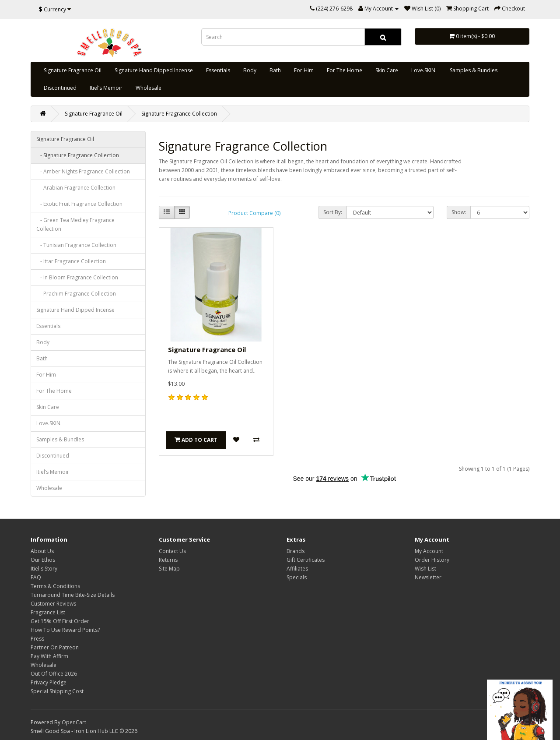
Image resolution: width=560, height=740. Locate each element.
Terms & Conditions (55, 586)
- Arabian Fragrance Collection (76, 188)
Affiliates (297, 569)
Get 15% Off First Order (60, 621)
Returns (168, 560)
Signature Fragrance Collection (179, 114)
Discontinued (60, 88)
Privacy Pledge (49, 682)
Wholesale (149, 88)
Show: (459, 212)
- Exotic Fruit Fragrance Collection (79, 204)
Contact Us (172, 551)
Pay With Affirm (49, 656)
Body (250, 70)
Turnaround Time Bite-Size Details (73, 595)
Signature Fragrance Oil (73, 70)
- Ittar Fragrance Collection (71, 261)
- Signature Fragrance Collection (78, 155)
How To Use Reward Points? (65, 630)
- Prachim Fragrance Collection (76, 294)
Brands (296, 551)
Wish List (425, 569)
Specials (297, 577)
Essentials (218, 70)
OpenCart (74, 722)
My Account (429, 551)
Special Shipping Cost (57, 691)
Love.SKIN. (424, 70)
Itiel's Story (44, 569)
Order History (432, 560)
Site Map (169, 569)
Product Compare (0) (254, 213)
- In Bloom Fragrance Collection (77, 277)
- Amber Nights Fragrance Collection (83, 171)
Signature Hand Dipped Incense (154, 70)
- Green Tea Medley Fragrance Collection (75, 224)
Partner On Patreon (55, 647)
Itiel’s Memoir (106, 88)
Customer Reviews (53, 604)
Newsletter (428, 577)
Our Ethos (43, 560)
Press (37, 639)
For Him (304, 70)
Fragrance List (48, 612)
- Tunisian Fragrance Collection (76, 245)
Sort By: (333, 212)
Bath (275, 70)
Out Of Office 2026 (54, 674)
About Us (42, 551)
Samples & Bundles (474, 70)
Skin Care (387, 70)
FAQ (36, 577)
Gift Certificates (306, 560)
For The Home (345, 70)
